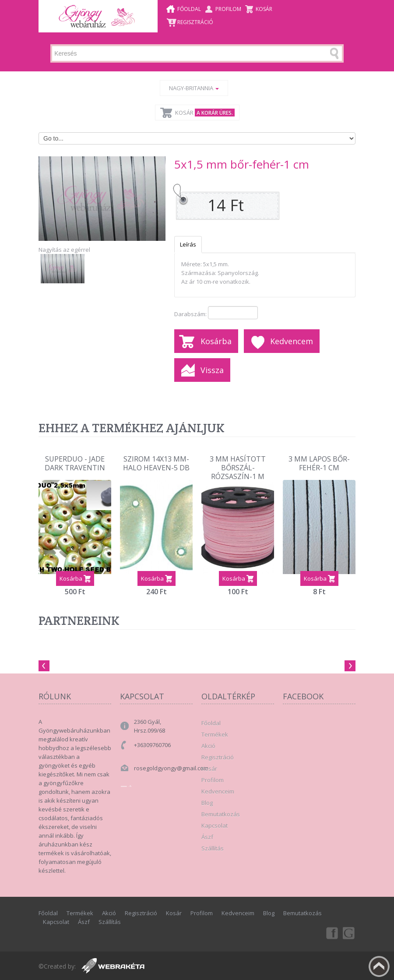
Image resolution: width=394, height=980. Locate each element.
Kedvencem (292, 341)
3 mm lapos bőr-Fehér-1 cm (319, 464)
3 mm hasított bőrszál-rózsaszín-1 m (238, 465)
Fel (379, 966)
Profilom (228, 9)
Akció (208, 746)
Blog (207, 803)
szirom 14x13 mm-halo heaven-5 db (156, 464)
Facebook (331, 933)
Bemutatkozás (221, 814)
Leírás (188, 244)
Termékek (215, 734)
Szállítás (213, 848)
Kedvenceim (218, 791)
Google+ (349, 933)
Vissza (212, 370)
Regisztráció (195, 22)
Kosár (264, 9)
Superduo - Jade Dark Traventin (75, 464)
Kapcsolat (215, 825)
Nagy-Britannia (194, 88)
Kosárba (216, 341)
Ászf (207, 837)
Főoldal (189, 9)
